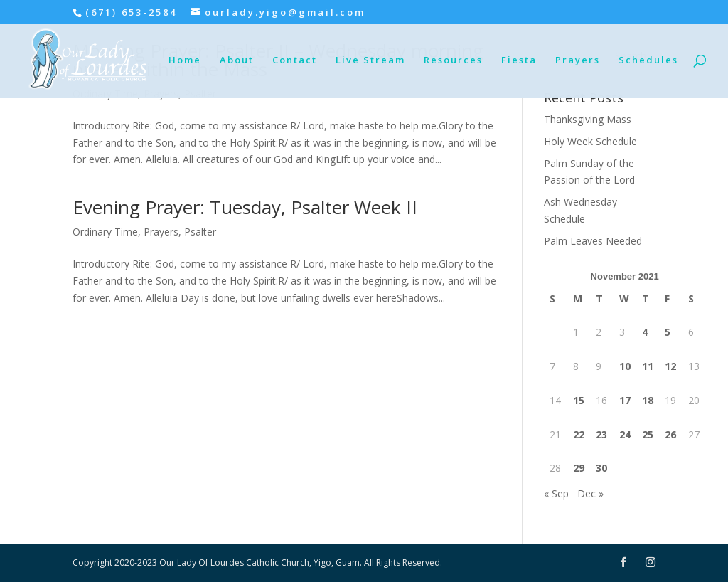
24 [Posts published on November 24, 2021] (625, 434)
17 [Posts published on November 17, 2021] (625, 400)
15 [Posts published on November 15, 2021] (579, 400)
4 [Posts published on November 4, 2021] (645, 332)
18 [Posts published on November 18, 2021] (648, 400)
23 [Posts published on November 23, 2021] (601, 434)
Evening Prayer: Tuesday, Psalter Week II (245, 207)
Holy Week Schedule (590, 141)
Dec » (590, 493)
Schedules (648, 60)
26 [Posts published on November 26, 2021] (670, 434)
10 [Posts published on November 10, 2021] (625, 366)
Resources (453, 60)
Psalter (200, 232)
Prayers (578, 60)
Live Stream (370, 60)
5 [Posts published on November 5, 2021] (668, 332)
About (237, 60)
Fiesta (519, 60)
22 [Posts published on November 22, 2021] (579, 434)
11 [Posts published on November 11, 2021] (648, 366)
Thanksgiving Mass (588, 119)
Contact (295, 60)
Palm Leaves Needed (593, 241)
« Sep (556, 493)
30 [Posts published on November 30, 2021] (601, 468)
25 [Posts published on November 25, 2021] (648, 434)
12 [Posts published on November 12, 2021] (670, 366)
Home (185, 60)
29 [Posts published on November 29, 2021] (579, 468)
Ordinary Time (105, 232)
